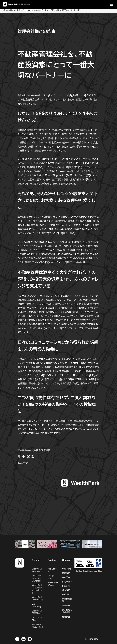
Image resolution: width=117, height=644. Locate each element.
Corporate (67, 569)
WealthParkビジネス (39, 10)
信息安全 (66, 617)
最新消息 (66, 577)
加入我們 (66, 590)
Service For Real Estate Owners (37, 578)
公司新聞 (67, 582)
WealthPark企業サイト (16, 10)
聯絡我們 (66, 595)
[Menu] (111, 4)
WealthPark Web (53, 584)
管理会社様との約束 (71, 10)
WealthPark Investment (38, 598)
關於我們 (66, 573)
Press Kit (66, 586)
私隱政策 (66, 606)
